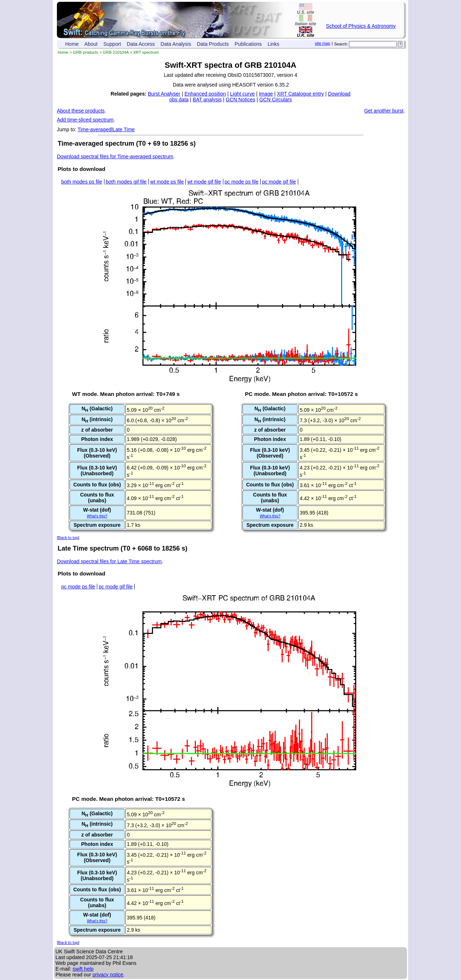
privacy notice (108, 975)
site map (322, 43)
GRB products (86, 52)
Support (112, 44)
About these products (81, 111)
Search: (341, 44)
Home (72, 44)
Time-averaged (94, 129)
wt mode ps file (167, 182)
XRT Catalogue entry (300, 94)
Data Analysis (176, 44)
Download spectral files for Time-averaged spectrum (115, 156)
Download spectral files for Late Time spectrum (109, 561)
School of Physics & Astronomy (361, 26)
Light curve (242, 94)
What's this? (97, 516)
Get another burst (384, 111)
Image (266, 94)
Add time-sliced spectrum (85, 120)
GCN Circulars (276, 100)
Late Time (124, 129)
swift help (83, 969)
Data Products (213, 44)
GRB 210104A (116, 52)
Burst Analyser (164, 94)
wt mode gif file (204, 182)
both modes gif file (126, 182)
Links (274, 44)
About (91, 44)
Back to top (68, 538)
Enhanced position (205, 94)
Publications (248, 44)
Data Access (141, 44)
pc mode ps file (242, 182)
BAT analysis (207, 100)
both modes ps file (82, 182)
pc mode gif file (279, 182)
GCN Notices (241, 100)
